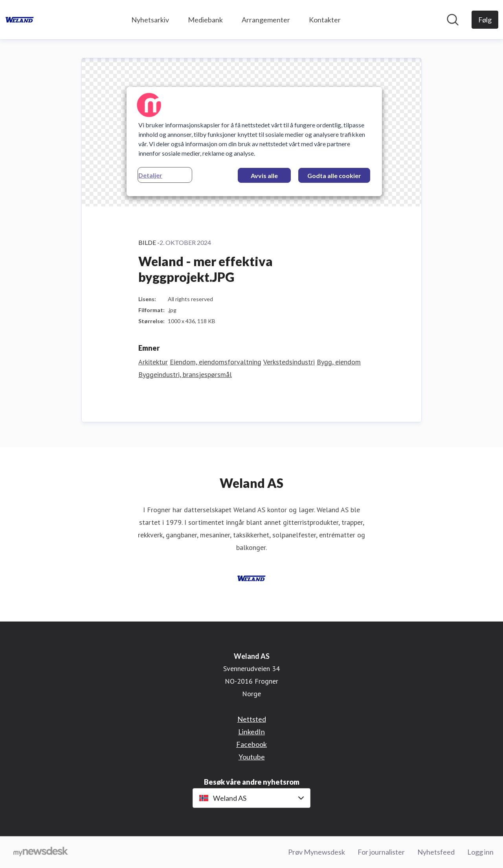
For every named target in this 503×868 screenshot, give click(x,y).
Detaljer (150, 175)
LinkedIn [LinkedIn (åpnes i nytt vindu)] (251, 732)
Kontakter (325, 20)
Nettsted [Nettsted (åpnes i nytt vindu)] (252, 719)
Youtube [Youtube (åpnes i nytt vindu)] (252, 757)
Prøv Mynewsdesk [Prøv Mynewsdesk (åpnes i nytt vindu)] (317, 852)
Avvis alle (264, 176)
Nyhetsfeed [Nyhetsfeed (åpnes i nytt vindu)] (436, 852)
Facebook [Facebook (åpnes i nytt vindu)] (251, 744)
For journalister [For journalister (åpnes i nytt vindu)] (381, 852)
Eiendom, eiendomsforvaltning (216, 362)
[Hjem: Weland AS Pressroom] (20, 20)
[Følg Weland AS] (485, 20)
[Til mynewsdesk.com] (41, 852)
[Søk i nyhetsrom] (453, 20)
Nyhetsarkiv (150, 20)
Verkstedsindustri (289, 362)
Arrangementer (266, 20)
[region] (254, 142)
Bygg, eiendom (339, 362)
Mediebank (205, 20)
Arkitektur (153, 362)
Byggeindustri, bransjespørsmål (185, 374)
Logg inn (480, 852)
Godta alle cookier (334, 176)
